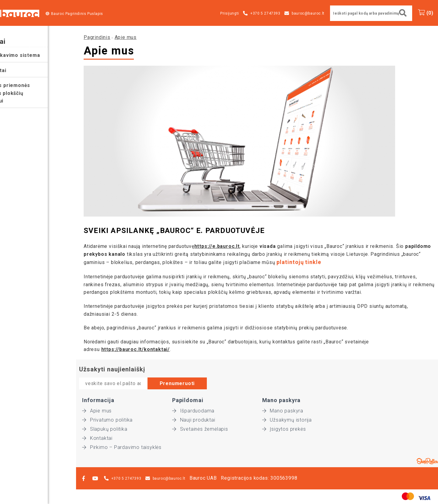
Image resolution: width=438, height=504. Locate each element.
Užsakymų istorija (287, 420)
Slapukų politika (105, 429)
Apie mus (126, 37)
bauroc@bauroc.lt (308, 13)
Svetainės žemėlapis (200, 429)
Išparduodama (193, 411)
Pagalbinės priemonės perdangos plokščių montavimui (30, 93)
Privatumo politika (107, 420)
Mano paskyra (283, 411)
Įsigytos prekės (284, 429)
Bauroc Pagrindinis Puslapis (77, 14)
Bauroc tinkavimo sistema (35, 55)
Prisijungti (230, 13)
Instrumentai (19, 70)
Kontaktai (97, 438)
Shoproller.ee (427, 461)
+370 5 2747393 (265, 13)
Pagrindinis (97, 37)
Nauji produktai (194, 420)
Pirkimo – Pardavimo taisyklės (122, 447)
